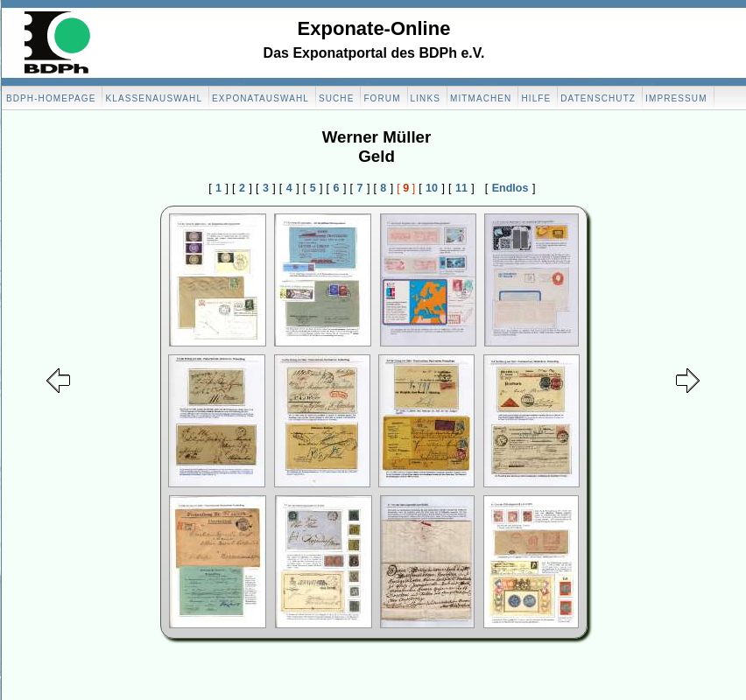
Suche (337, 98)
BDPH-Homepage (51, 98)
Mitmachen (481, 98)
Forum (382, 98)
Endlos (510, 188)
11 (461, 188)
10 (432, 188)
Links (426, 98)
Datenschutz (598, 98)
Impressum (676, 98)
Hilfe (536, 98)
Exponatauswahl (260, 98)
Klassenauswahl (154, 98)
